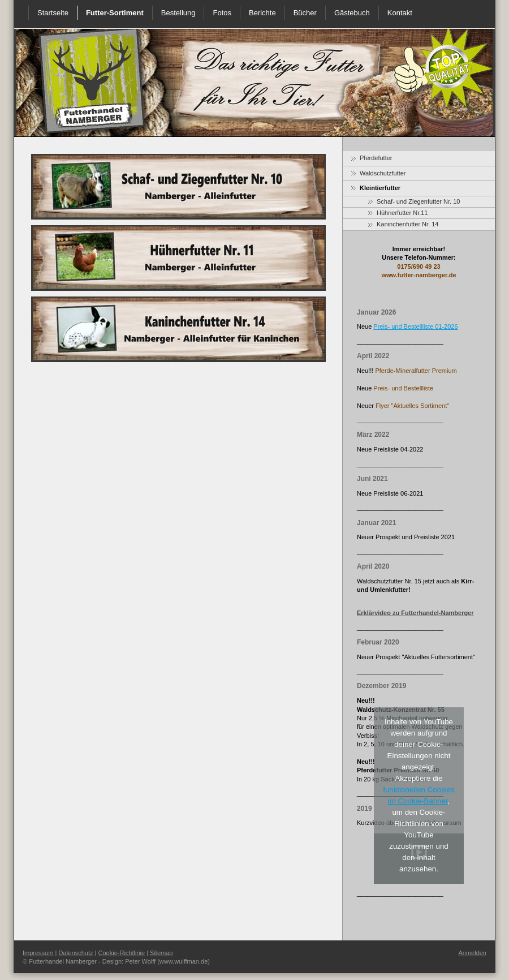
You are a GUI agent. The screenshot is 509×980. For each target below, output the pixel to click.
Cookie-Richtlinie (122, 953)
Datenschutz (76, 953)
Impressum (38, 953)
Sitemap (161, 953)
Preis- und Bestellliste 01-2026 (415, 326)
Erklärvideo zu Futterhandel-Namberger (415, 613)
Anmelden (472, 953)
